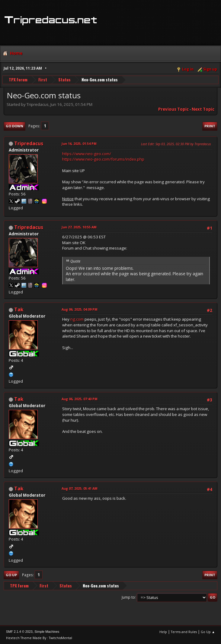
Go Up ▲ (208, 632)
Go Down (14, 126)
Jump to (128, 597)
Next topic (203, 109)
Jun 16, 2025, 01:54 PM (79, 144)
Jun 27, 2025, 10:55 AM (79, 227)
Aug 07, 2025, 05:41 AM (80, 488)
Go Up (11, 575)
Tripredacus (29, 143)
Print (210, 126)
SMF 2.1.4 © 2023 (19, 632)
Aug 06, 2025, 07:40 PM (80, 399)
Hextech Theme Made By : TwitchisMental (39, 638)
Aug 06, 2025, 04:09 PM (80, 309)
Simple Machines (47, 632)
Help (163, 632)
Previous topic (173, 109)
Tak (19, 309)
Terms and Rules (184, 632)
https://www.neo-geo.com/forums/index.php (103, 159)
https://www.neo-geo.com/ (87, 154)
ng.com (77, 319)
